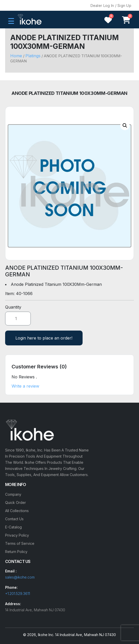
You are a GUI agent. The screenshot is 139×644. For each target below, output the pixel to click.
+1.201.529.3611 (18, 594)
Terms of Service (20, 543)
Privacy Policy (17, 535)
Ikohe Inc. (46, 635)
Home (16, 56)
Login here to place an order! (44, 338)
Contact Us (14, 519)
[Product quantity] (18, 319)
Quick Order (16, 502)
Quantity (13, 307)
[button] (125, 126)
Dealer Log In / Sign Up (111, 5)
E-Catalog (13, 527)
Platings (33, 56)
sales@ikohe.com (20, 577)
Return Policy (16, 552)
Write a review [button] (25, 386)
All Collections (17, 511)
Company (13, 494)
